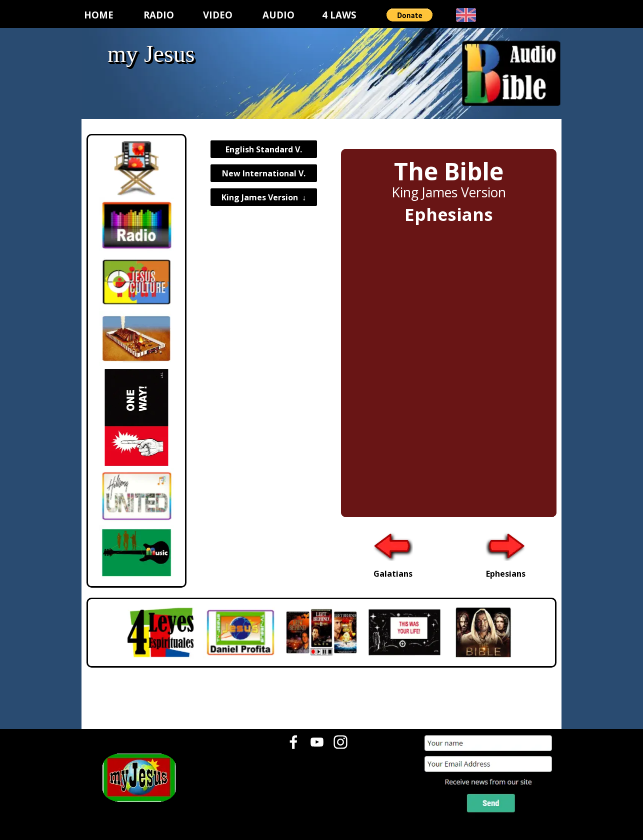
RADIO (159, 15)
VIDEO (218, 15)
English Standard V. (264, 149)
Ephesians (506, 574)
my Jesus (151, 54)
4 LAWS (339, 15)
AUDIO (278, 15)
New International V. (264, 173)
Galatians (393, 574)
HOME (99, 15)
